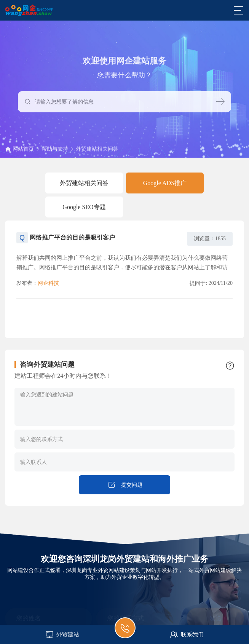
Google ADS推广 (165, 183)
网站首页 (23, 152)
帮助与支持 (55, 152)
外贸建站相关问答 (97, 152)
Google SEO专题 (84, 207)
